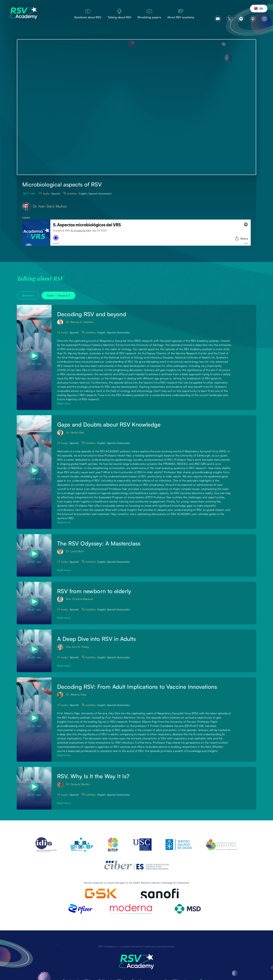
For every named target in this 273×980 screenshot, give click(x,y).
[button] (259, 9)
